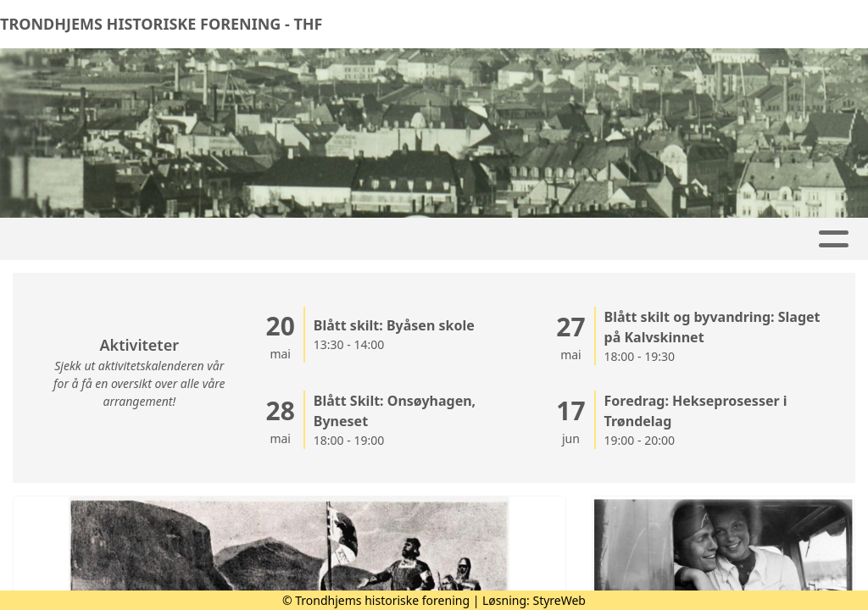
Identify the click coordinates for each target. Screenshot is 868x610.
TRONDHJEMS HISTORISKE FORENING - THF (161, 24)
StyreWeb (559, 600)
